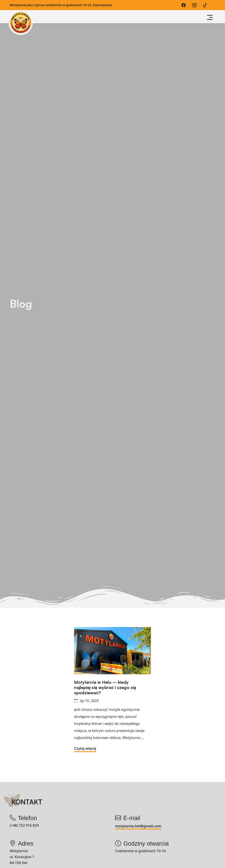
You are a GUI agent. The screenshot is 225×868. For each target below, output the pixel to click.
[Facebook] (185, 5)
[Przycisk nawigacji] (210, 17)
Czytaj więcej (85, 748)
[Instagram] (195, 5)
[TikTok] (206, 5)
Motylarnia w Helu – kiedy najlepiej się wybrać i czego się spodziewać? (105, 687)
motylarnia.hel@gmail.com (138, 826)
